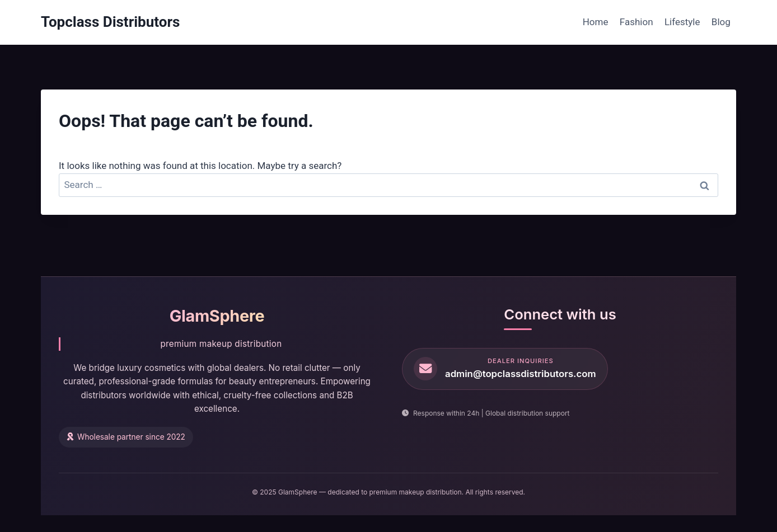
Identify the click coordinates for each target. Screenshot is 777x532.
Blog (721, 22)
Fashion (636, 22)
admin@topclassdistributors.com (521, 374)
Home (596, 22)
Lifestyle (682, 22)
